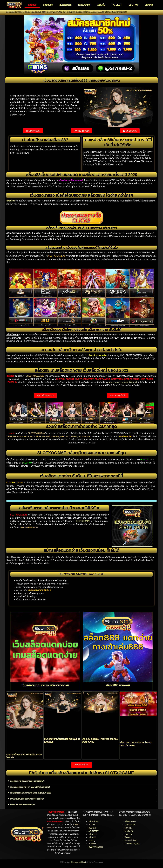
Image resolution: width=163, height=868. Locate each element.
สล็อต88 (32, 5)
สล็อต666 (92, 837)
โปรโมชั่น (101, 5)
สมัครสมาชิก (65, 5)
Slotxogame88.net (78, 862)
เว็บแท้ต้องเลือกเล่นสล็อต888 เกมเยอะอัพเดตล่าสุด (81, 80)
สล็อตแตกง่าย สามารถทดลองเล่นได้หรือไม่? (28, 781)
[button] (81, 781)
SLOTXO (133, 5)
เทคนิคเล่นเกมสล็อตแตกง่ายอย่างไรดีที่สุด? (28, 799)
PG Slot (92, 824)
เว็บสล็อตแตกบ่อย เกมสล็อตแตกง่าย (45, 685)
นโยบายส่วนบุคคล (132, 843)
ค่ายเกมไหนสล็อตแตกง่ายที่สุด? (23, 804)
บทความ (149, 5)
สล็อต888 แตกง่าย (118, 685)
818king (92, 840)
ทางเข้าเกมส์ (84, 5)
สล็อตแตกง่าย (131, 821)
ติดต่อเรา (129, 837)
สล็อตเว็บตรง (94, 821)
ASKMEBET (94, 831)
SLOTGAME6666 (96, 846)
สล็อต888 (48, 5)
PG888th (92, 843)
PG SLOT (117, 5)
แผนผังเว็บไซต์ (131, 840)
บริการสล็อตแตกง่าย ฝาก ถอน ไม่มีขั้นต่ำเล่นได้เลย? (31, 787)
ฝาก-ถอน (129, 828)
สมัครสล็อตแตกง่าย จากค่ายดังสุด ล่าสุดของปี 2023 (31, 793)
